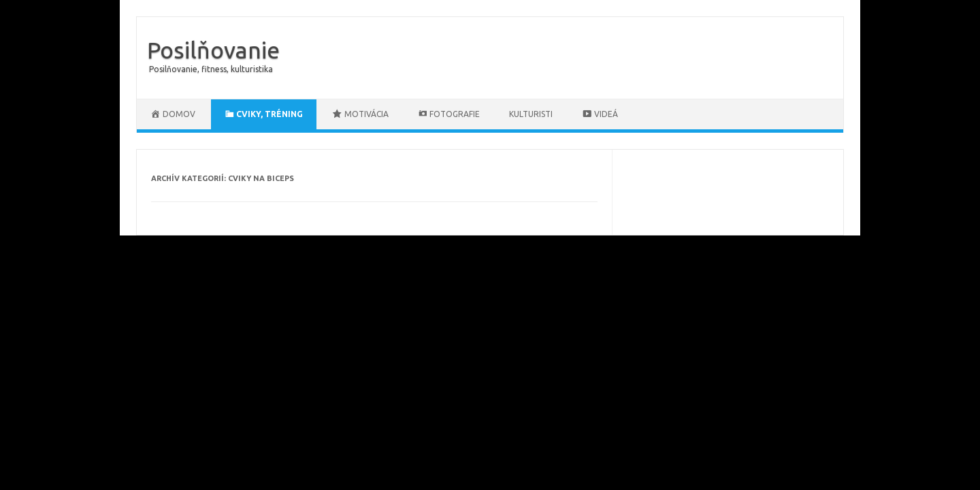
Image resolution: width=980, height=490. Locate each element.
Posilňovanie (213, 50)
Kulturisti (531, 114)
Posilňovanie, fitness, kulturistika (211, 69)
